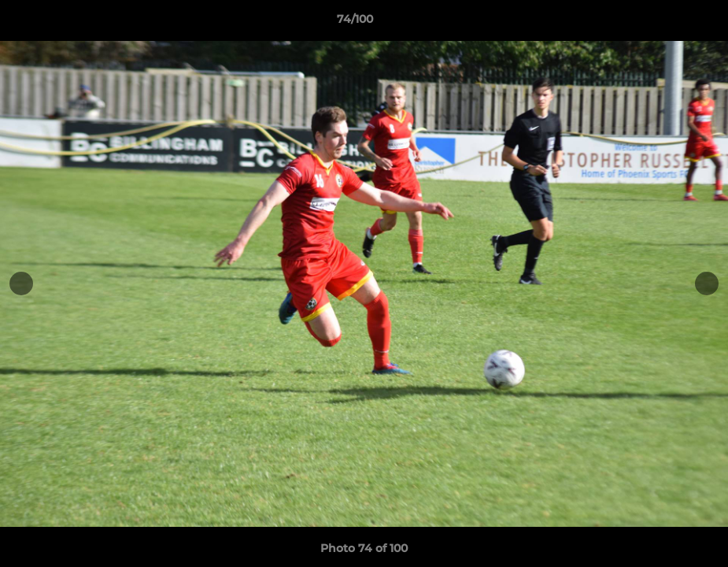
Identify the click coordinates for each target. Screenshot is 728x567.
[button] (662, 23)
